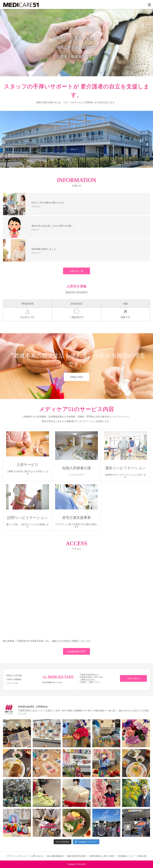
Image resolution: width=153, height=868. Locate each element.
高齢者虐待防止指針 (76, 856)
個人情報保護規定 (55, 856)
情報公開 (142, 856)
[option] (76, 43)
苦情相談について (126, 856)
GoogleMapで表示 (77, 651)
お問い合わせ (133, 678)
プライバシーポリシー (17, 856)
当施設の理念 (76, 377)
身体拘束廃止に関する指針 (102, 856)
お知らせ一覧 (76, 271)
